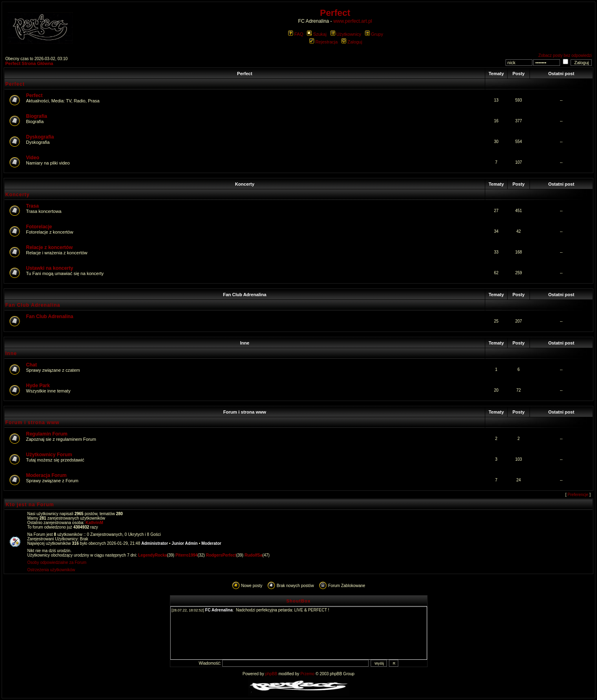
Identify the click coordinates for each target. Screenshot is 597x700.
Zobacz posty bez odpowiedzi (565, 55)
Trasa (32, 206)
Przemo (307, 674)
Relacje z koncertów (49, 247)
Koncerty (245, 184)
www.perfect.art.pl (353, 21)
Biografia (37, 116)
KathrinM (94, 523)
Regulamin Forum (47, 434)
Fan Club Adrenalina (245, 295)
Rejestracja (323, 42)
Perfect (244, 74)
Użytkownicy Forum (49, 455)
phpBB (271, 674)
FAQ (296, 34)
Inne (245, 343)
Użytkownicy (346, 34)
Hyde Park (38, 386)
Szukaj (317, 34)
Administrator (155, 543)
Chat (31, 365)
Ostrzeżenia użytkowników (51, 570)
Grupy (374, 34)
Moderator (212, 543)
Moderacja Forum (46, 475)
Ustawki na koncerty (50, 268)
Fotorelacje (39, 227)
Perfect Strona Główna (29, 63)
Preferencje (578, 495)
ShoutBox (299, 601)
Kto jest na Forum (30, 505)
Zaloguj (352, 42)
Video (33, 158)
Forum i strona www (245, 412)
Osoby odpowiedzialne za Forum (57, 562)
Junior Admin (185, 543)
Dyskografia (40, 137)
